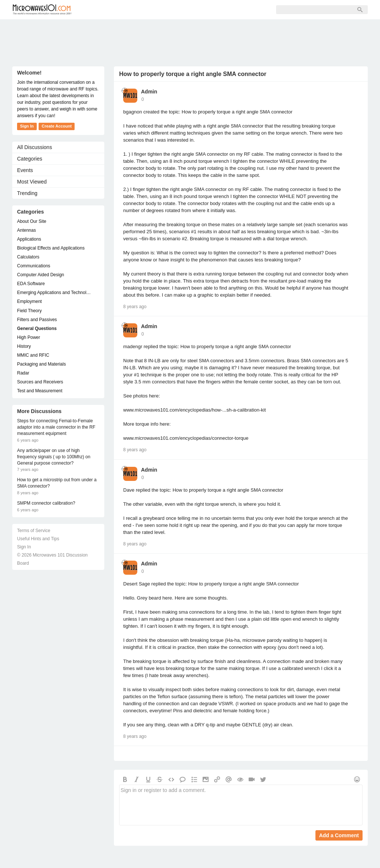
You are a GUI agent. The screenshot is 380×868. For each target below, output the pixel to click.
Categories (30, 159)
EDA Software (31, 284)
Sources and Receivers (40, 382)
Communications (34, 266)
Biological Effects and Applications (51, 248)
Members (129, 10)
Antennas (27, 230)
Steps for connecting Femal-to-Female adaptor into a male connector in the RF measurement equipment (56, 427)
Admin (149, 92)
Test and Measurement (40, 391)
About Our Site (32, 221)
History (24, 346)
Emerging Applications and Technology (55, 293)
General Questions (37, 329)
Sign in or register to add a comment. (241, 805)
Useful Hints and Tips (38, 539)
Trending (27, 193)
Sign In (194, 10)
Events (25, 170)
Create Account (57, 126)
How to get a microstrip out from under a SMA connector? (57, 483)
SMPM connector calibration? (46, 503)
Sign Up (163, 10)
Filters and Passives (37, 320)
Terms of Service (34, 531)
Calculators (28, 257)
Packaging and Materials (41, 364)
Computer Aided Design (41, 275)
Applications (29, 239)
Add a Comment (339, 835)
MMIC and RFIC (33, 355)
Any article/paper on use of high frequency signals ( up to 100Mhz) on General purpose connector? (54, 457)
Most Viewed (32, 182)
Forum (96, 10)
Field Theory (29, 311)
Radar (23, 373)
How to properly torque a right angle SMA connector (193, 74)
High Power (29, 337)
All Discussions (35, 147)
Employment (30, 301)
